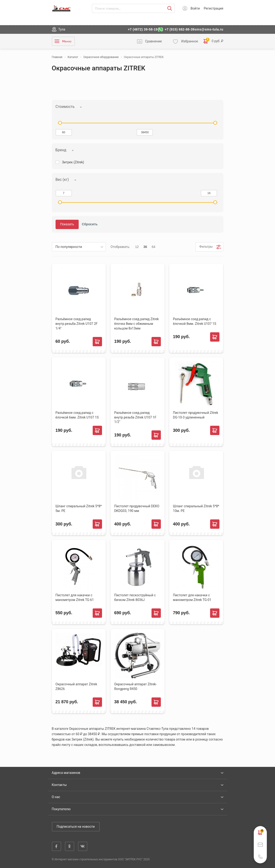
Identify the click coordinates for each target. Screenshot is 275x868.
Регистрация (214, 8)
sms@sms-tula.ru (209, 29)
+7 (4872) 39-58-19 (143, 29)
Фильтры (206, 247)
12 (137, 247)
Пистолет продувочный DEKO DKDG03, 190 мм (137, 508)
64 (154, 247)
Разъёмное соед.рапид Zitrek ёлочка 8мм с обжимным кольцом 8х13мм (136, 324)
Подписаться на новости (76, 827)
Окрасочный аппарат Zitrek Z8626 (76, 686)
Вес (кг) (62, 180)
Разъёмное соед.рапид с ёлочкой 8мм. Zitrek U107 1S (195, 321)
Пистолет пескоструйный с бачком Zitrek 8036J (135, 597)
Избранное (190, 41)
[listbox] (79, 247)
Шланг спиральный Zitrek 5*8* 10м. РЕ (196, 508)
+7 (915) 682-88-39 (180, 29)
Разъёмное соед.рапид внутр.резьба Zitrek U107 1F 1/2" (135, 417)
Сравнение (154, 41)
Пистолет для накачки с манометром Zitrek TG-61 (75, 597)
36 (145, 247)
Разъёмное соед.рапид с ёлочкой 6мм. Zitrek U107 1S (77, 415)
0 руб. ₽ (213, 41)
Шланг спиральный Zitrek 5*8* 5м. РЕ (79, 508)
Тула (62, 29)
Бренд (61, 150)
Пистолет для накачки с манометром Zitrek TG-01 (192, 597)
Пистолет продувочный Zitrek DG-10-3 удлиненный (196, 415)
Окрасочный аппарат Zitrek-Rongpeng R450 (135, 686)
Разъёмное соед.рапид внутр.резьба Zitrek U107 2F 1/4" (77, 324)
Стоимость (65, 107)
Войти (195, 8)
